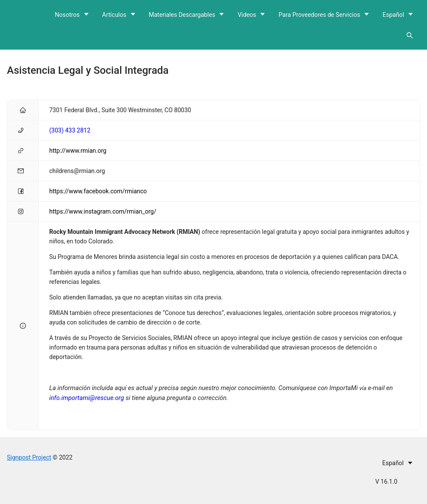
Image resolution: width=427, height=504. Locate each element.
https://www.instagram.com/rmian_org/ (103, 211)
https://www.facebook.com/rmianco (98, 191)
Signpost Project (29, 457)
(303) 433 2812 (70, 130)
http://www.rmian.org (78, 151)
